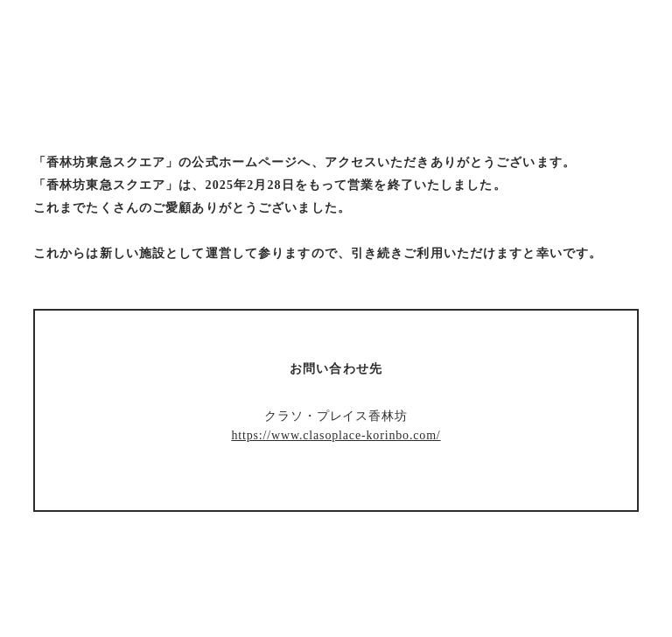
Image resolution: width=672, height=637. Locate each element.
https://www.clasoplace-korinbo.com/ (336, 435)
